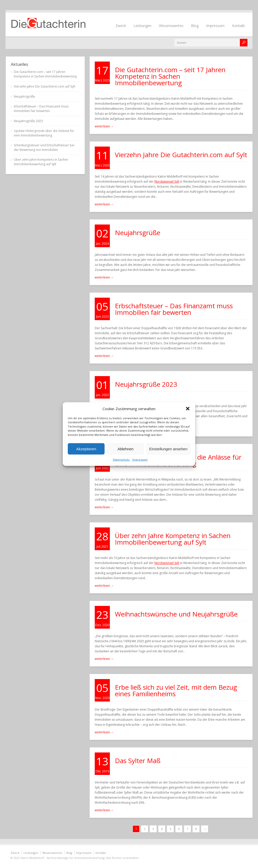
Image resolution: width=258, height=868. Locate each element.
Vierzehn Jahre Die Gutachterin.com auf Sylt (181, 155)
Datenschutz (121, 459)
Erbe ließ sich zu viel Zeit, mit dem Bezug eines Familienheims (176, 690)
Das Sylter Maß (138, 761)
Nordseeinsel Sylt (167, 181)
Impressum (140, 459)
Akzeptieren (86, 449)
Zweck (121, 26)
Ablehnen (125, 449)
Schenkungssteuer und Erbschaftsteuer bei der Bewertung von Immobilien (44, 147)
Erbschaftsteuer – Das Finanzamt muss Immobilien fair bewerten (174, 309)
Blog (195, 26)
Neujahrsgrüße (138, 233)
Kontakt (238, 26)
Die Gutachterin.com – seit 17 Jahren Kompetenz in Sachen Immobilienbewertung (170, 76)
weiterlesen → (104, 126)
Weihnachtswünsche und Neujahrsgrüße (176, 614)
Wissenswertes (171, 26)
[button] (188, 408)
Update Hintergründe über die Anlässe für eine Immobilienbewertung (44, 133)
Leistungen (142, 26)
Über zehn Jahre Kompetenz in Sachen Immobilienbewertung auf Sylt (173, 539)
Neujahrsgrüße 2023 (146, 384)
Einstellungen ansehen (168, 449)
